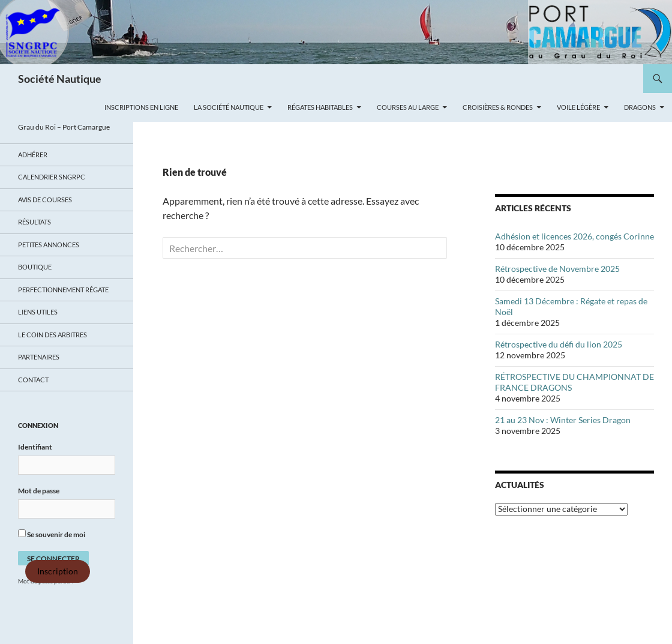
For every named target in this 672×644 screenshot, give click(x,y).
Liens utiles (38, 312)
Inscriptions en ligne (141, 107)
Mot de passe (39, 491)
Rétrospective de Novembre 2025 (557, 269)
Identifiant (35, 447)
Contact (33, 380)
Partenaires (39, 357)
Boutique (35, 267)
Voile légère (578, 107)
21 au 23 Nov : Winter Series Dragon (563, 420)
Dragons (640, 107)
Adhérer (33, 155)
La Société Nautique (229, 107)
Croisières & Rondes (498, 107)
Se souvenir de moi (52, 534)
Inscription (58, 571)
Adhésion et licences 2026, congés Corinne (574, 236)
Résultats (34, 222)
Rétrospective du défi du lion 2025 (559, 344)
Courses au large (408, 107)
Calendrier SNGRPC (52, 177)
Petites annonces (49, 245)
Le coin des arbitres (52, 335)
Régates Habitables (320, 107)
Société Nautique (60, 79)
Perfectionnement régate (63, 290)
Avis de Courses (45, 200)
